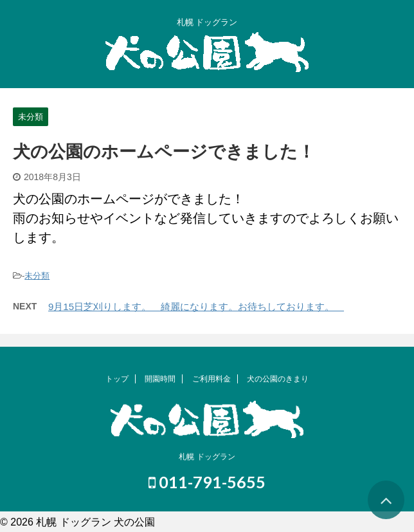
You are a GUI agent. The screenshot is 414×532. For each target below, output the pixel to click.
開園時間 (160, 379)
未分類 (37, 276)
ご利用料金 (212, 379)
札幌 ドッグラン (207, 457)
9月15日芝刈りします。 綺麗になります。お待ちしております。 (196, 307)
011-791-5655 (207, 482)
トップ (117, 379)
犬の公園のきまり (278, 379)
